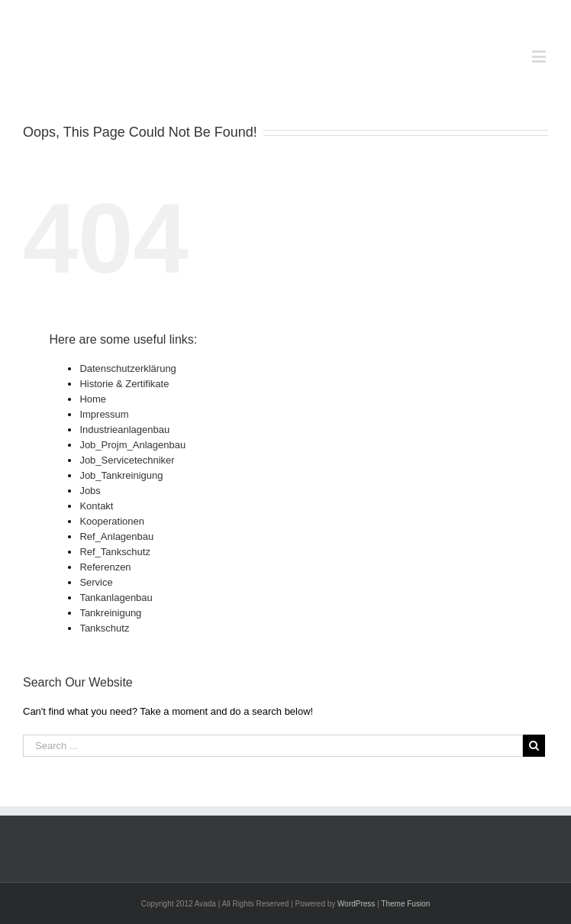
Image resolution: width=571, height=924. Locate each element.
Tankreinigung (110, 613)
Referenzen (105, 567)
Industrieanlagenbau (124, 430)
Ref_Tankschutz (115, 552)
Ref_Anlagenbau (116, 536)
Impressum (104, 414)
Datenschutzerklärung (127, 368)
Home (93, 399)
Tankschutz (104, 628)
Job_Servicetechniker (127, 460)
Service (96, 582)
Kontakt (96, 506)
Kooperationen (112, 521)
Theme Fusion (405, 904)
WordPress (356, 904)
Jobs (90, 491)
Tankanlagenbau (116, 598)
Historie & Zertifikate (124, 384)
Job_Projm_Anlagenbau (132, 445)
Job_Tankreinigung (121, 475)
